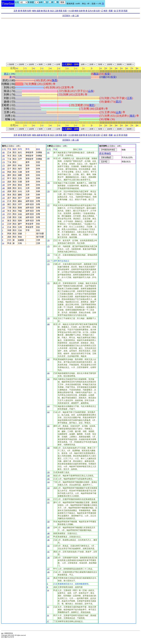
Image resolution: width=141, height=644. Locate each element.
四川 (118, 102)
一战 (72, 16)
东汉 (52, 11)
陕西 (54, 80)
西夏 (111, 11)
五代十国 (92, 11)
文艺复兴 (66, 16)
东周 (29, 11)
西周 (25, 11)
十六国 (71, 11)
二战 (77, 16)
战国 (39, 11)
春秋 (34, 11)
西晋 (61, 11)
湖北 (92, 105)
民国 (125, 11)
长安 (107, 74)
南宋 (105, 11)
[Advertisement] (70, 40)
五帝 (16, 11)
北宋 (98, 11)
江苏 (129, 98)
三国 (56, 11)
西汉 (45, 11)
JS (103, 3)
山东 (91, 91)
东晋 (65, 11)
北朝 (81, 11)
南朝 (76, 11)
